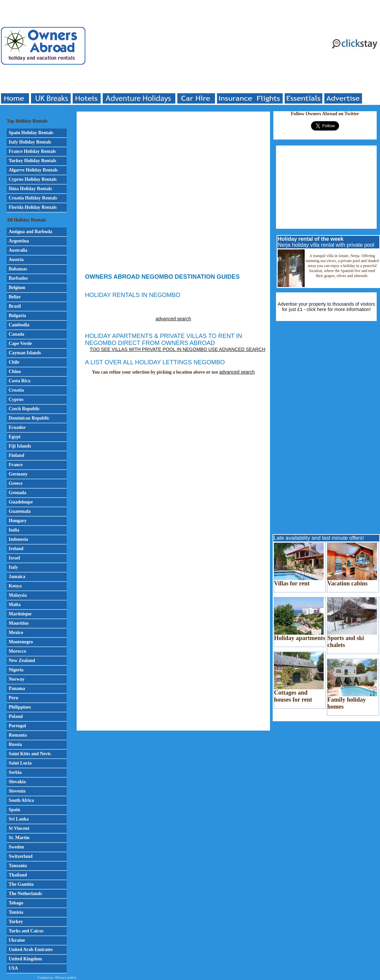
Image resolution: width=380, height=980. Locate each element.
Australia (18, 250)
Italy (13, 567)
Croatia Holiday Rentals (33, 198)
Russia (15, 744)
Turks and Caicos (26, 931)
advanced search (173, 319)
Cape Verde (20, 343)
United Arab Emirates (31, 950)
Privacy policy (66, 977)
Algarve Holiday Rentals (33, 170)
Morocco (17, 651)
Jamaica (17, 577)
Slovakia (17, 782)
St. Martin (19, 838)
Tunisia (16, 912)
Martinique (20, 614)
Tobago (16, 903)
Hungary (18, 521)
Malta (15, 605)
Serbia (15, 772)
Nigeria (16, 670)
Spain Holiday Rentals (31, 133)
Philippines (20, 707)
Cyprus (16, 399)
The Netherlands (25, 894)
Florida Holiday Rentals (33, 207)
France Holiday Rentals (32, 151)
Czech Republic (24, 409)
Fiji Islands (20, 446)
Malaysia (18, 595)
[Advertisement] (144, 47)
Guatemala (20, 511)
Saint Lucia (20, 763)
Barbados (18, 278)
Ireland (16, 549)
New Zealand (22, 660)
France (16, 465)
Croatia (16, 390)
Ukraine (17, 940)
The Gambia (21, 884)
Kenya (15, 586)
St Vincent (19, 828)
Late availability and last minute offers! (319, 538)
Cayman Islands (25, 353)
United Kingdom (25, 959)
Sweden (16, 847)
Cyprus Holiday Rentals (33, 179)
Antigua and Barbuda (30, 232)
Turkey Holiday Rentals (32, 161)
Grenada (17, 493)
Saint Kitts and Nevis (30, 754)
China (15, 371)
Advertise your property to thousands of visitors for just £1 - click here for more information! (326, 307)
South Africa (21, 800)
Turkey (16, 922)
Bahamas (18, 269)
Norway (16, 679)
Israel (14, 558)
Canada (16, 334)
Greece (16, 483)
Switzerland (21, 856)
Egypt (15, 437)
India (14, 530)
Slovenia (17, 791)
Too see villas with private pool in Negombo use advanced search (177, 349)
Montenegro (21, 642)
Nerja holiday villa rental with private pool (326, 242)
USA (13, 968)
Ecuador (17, 427)
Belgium (17, 288)
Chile (14, 362)
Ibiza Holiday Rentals (30, 189)
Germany (18, 474)
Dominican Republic (29, 418)
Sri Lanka (19, 819)
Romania (18, 735)
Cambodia (19, 325)
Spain (14, 810)
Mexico (16, 633)
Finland (16, 455)
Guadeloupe (21, 502)
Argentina (19, 241)
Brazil (15, 306)
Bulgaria (17, 316)
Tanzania (18, 866)
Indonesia (18, 539)
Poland (16, 716)
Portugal (17, 726)
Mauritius (19, 623)
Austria (16, 260)
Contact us (45, 977)
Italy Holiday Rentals (30, 142)
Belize (15, 297)
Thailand (18, 875)
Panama (17, 688)
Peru (13, 698)
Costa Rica (19, 381)
